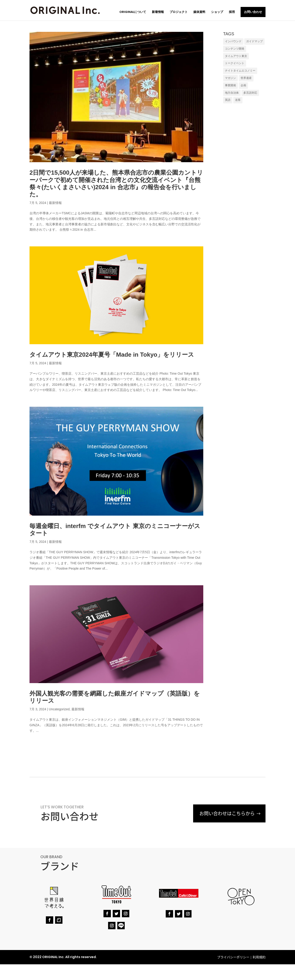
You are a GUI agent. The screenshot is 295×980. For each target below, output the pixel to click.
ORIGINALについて (133, 12)
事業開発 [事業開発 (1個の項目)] (230, 85)
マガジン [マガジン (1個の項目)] (230, 78)
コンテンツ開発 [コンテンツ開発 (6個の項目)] (235, 49)
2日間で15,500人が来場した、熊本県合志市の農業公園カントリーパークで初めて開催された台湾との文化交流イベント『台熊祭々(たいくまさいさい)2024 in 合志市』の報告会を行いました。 (116, 183)
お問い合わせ (253, 12)
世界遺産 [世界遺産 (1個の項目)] (246, 78)
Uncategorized (59, 709)
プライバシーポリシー (233, 957)
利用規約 (259, 957)
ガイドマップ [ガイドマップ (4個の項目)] (254, 41)
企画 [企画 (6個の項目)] (243, 85)
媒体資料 (199, 12)
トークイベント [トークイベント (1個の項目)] (235, 63)
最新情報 (55, 203)
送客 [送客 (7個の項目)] (238, 100)
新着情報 (158, 12)
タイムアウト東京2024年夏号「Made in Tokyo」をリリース (112, 355)
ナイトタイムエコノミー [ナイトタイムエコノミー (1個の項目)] (240, 71)
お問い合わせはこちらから (226, 814)
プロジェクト (179, 12)
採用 (232, 12)
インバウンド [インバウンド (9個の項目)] (233, 41)
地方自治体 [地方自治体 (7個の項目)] (232, 93)
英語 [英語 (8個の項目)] (228, 100)
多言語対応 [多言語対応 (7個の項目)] (250, 93)
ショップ (217, 12)
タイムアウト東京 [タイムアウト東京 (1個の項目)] (236, 56)
